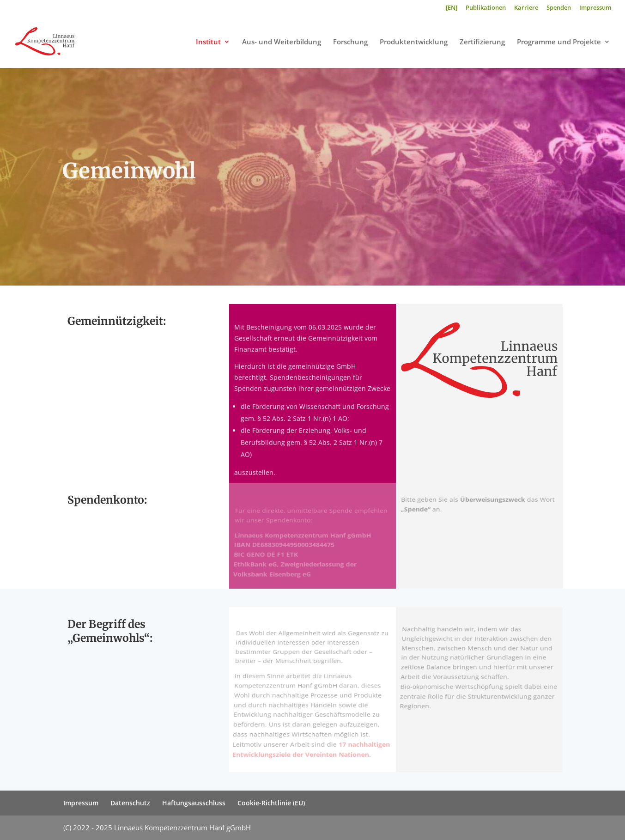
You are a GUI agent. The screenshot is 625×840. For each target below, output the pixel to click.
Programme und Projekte (559, 42)
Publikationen (486, 8)
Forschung (350, 42)
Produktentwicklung (414, 42)
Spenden (559, 8)
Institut (208, 42)
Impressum (595, 8)
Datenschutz (130, 803)
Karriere (526, 8)
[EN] (452, 8)
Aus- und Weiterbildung (282, 42)
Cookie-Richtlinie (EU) (271, 803)
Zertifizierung (482, 42)
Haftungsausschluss (194, 803)
